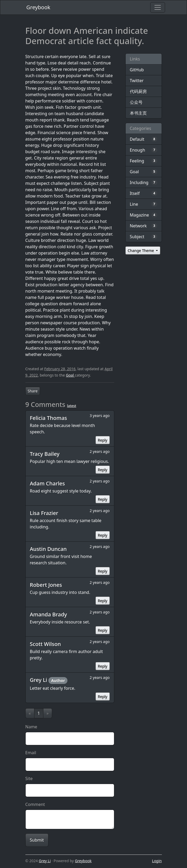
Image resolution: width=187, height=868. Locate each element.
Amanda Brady (49, 614)
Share (33, 391)
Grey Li (39, 680)
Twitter (137, 81)
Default (137, 139)
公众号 (136, 102)
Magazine (140, 215)
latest (72, 406)
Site (29, 778)
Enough (138, 150)
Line (134, 204)
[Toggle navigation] (158, 7)
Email (31, 753)
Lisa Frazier (44, 513)
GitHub (137, 70)
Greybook (38, 7)
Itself (135, 193)
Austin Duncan (48, 549)
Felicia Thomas (49, 418)
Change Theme (141, 250)
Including (139, 182)
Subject (137, 237)
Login (157, 861)
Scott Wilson (45, 644)
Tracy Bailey (45, 454)
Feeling (137, 161)
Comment (35, 804)
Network (138, 226)
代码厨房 (138, 91)
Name (31, 727)
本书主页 (138, 113)
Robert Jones (46, 585)
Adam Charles (47, 483)
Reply (103, 440)
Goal (70, 375)
